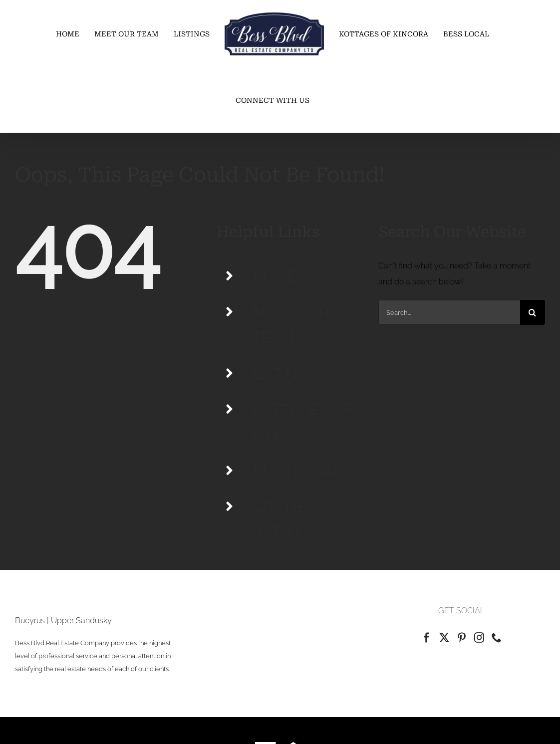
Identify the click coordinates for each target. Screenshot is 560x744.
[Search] (533, 312)
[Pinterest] (462, 638)
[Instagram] (479, 638)
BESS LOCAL (297, 471)
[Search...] (449, 312)
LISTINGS (285, 373)
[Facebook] (427, 638)
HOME (275, 276)
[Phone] (497, 638)
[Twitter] (444, 638)
